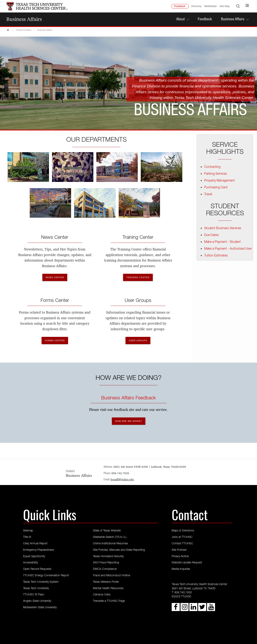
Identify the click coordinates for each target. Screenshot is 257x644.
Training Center (138, 238)
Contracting (212, 167)
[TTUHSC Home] (8, 30)
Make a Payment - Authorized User (228, 249)
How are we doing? (129, 421)
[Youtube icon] (211, 609)
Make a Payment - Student (222, 242)
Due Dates (211, 235)
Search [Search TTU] (238, 6)
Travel (208, 195)
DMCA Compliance (105, 569)
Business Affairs (24, 19)
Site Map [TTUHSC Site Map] (225, 6)
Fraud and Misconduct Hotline (112, 576)
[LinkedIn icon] (193, 609)
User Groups (138, 301)
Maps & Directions (183, 531)
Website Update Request (187, 563)
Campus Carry (102, 595)
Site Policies (179, 550)
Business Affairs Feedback (128, 398)
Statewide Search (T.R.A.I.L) (110, 537)
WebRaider (211, 6)
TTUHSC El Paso (34, 595)
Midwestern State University (40, 608)
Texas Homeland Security (108, 557)
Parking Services (216, 174)
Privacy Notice (180, 557)
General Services (162, 168)
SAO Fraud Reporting (106, 563)
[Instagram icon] (185, 609)
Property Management (219, 181)
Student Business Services (223, 229)
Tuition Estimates (216, 256)
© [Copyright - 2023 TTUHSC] (173, 597)
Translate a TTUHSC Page (109, 601)
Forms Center (55, 301)
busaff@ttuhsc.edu (122, 479)
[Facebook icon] (176, 609)
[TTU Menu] (247, 6)
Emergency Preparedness (39, 550)
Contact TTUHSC (182, 544)
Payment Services (50, 204)
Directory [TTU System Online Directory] (196, 6)
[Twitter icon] (202, 609)
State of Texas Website (107, 531)
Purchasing (95, 204)
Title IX (27, 537)
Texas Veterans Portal (106, 582)
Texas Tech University (36, 589)
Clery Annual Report (35, 544)
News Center (55, 238)
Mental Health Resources (108, 589)
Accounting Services (28, 168)
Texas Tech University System (41, 582)
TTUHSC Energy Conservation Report (46, 576)
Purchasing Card (216, 188)
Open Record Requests (37, 569)
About (181, 19)
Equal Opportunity (34, 557)
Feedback (180, 6)
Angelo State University (37, 601)
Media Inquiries (181, 569)
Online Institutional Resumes (110, 544)
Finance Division (24, 30)
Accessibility (31, 563)
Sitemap (28, 531)
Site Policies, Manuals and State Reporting (119, 550)
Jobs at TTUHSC (182, 537)
